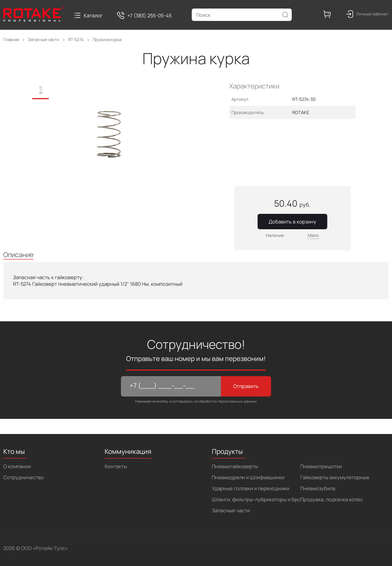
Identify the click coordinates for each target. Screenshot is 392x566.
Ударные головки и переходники (251, 488)
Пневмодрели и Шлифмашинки (248, 477)
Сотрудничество (24, 477)
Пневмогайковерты (235, 466)
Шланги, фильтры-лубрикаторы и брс (256, 499)
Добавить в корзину (292, 222)
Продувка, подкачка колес (332, 499)
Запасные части (231, 510)
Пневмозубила (318, 488)
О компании (17, 466)
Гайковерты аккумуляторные (335, 477)
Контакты (116, 466)
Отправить (246, 386)
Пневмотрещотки (321, 466)
